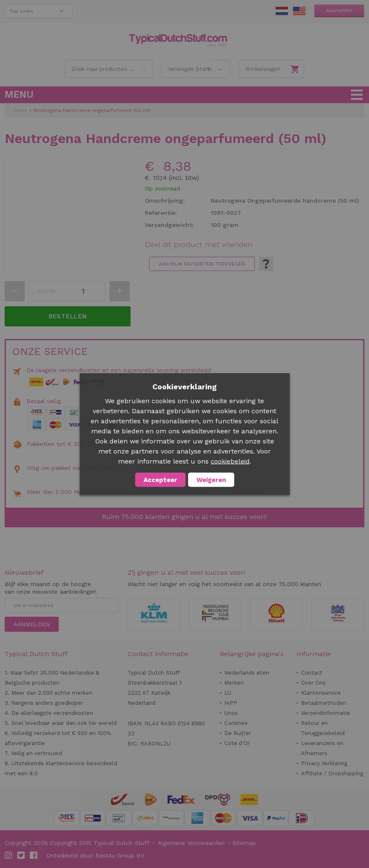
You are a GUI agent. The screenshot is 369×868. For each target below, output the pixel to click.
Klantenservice (321, 693)
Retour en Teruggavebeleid (323, 728)
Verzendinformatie (326, 713)
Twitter (21, 855)
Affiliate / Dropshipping (332, 773)
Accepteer (160, 480)
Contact (312, 673)
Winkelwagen (263, 69)
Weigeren (211, 480)
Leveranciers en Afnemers (322, 748)
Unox (231, 713)
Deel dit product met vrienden (199, 245)
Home (20, 111)
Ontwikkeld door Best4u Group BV (96, 855)
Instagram (9, 855)
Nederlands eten (247, 673)
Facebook (34, 855)
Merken (234, 683)
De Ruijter (238, 733)
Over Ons (313, 683)
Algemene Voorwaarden (191, 843)
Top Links (21, 11)
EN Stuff (299, 11)
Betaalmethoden (324, 703)
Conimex (236, 723)
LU (228, 693)
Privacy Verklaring (324, 763)
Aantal (47, 291)
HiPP (231, 703)
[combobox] (109, 69)
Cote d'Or (237, 743)
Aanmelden (339, 11)
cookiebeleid (230, 461)
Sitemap (244, 843)
